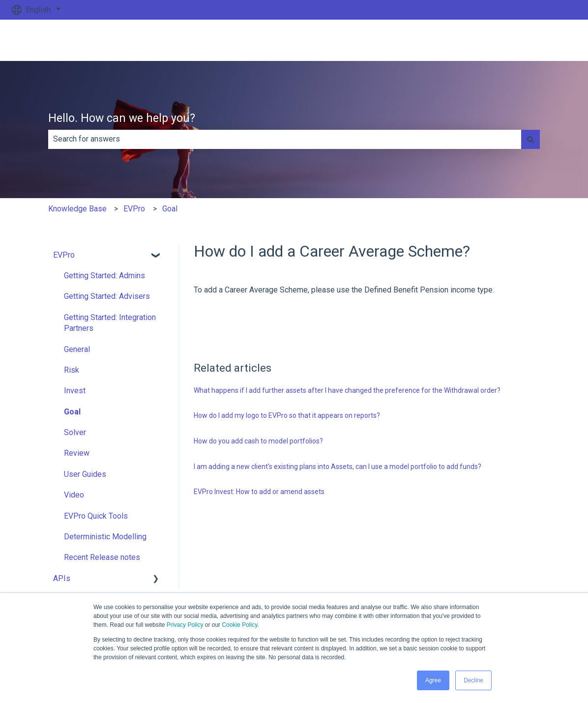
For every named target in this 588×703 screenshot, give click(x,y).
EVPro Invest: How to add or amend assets (259, 492)
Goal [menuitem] (72, 412)
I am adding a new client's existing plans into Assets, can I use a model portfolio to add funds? (338, 467)
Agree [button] (433, 680)
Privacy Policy (185, 625)
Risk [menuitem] (72, 370)
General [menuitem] (77, 349)
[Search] (530, 139)
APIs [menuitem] (62, 578)
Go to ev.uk (548, 40)
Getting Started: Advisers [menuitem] (107, 296)
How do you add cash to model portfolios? (258, 441)
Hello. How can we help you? (122, 118)
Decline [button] (473, 680)
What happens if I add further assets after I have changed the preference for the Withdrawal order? (347, 390)
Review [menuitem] (77, 453)
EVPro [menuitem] (64, 255)
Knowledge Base (77, 209)
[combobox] (285, 139)
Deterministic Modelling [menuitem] (105, 537)
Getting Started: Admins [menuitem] (104, 276)
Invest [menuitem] (75, 391)
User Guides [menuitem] (85, 474)
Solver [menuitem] (75, 432)
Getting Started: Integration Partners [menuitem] (110, 323)
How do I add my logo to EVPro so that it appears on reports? (287, 415)
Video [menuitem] (74, 495)
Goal (170, 209)
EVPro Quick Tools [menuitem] (96, 516)
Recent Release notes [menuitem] (102, 557)
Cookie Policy (239, 625)
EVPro (134, 209)
